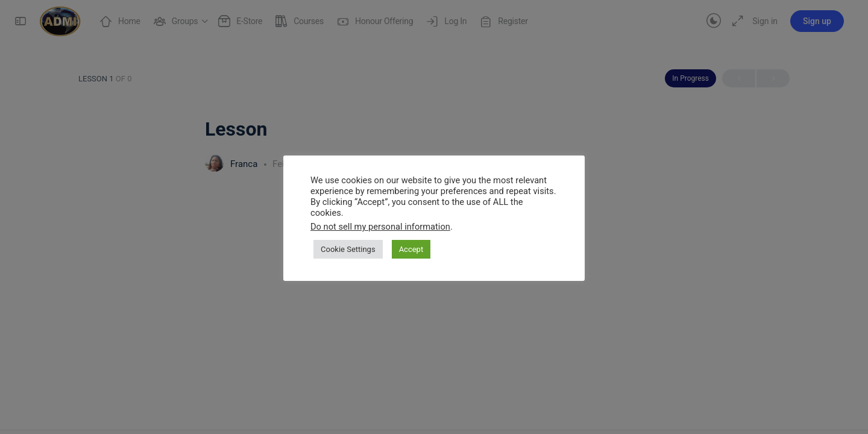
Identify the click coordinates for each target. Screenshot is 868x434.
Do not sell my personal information (380, 227)
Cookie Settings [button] (348, 249)
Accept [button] (411, 249)
